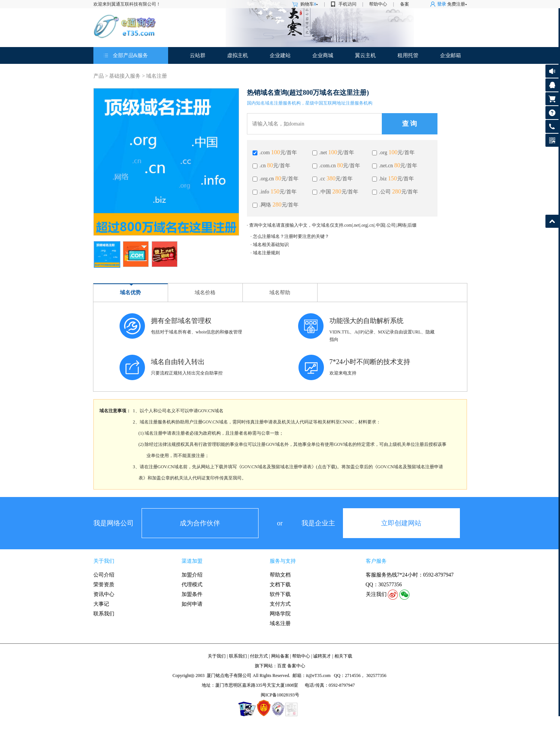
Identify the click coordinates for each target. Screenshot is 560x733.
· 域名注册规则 (265, 253)
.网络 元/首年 (276, 205)
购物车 (309, 4)
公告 (552, 71)
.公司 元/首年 (395, 192)
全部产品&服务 (131, 55)
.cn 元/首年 (271, 166)
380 (331, 178)
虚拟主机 (238, 55)
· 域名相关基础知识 (270, 245)
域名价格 (205, 293)
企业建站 (280, 55)
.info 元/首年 (275, 192)
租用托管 (408, 55)
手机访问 (347, 4)
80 (270, 165)
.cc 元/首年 (332, 179)
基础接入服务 (125, 76)
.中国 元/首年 (335, 192)
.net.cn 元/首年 (395, 166)
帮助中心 (378, 4)
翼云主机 (365, 55)
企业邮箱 (451, 55)
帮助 (552, 113)
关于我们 (104, 561)
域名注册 (157, 76)
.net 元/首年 (333, 153)
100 (276, 152)
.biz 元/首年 (393, 179)
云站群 (198, 55)
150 (393, 178)
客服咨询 (552, 85)
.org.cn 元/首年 (276, 179)
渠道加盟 (192, 561)
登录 (442, 4)
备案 (405, 4)
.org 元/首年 (393, 153)
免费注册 (456, 4)
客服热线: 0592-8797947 (552, 128)
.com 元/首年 (275, 153)
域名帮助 (280, 293)
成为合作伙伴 (200, 523)
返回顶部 (552, 221)
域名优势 (130, 293)
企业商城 (323, 55)
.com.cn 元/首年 (336, 166)
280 (337, 191)
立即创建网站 (401, 523)
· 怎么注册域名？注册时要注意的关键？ (290, 236)
